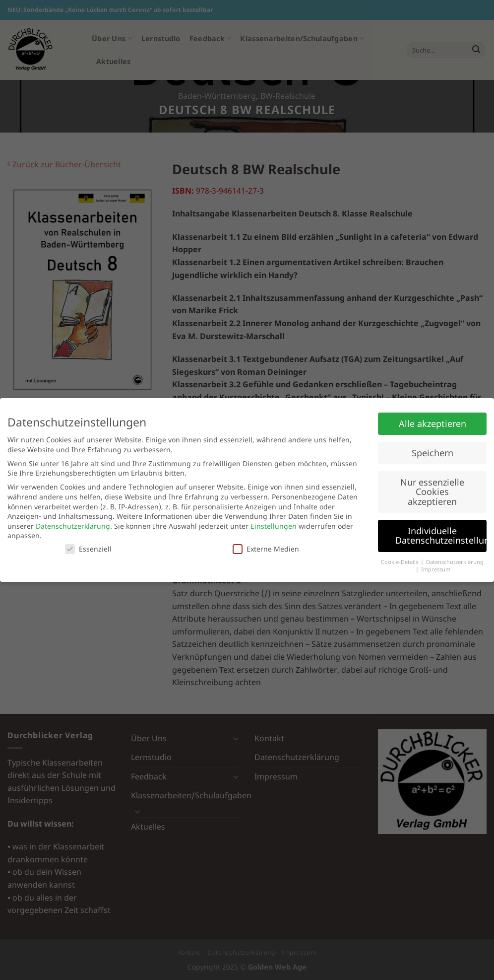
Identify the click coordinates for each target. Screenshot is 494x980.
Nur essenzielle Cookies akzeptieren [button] (432, 492)
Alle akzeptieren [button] (432, 423)
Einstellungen (274, 526)
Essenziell (88, 549)
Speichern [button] (432, 453)
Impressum (436, 569)
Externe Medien (266, 549)
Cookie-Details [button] (400, 562)
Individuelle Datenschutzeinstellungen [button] (441, 536)
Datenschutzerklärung (73, 526)
